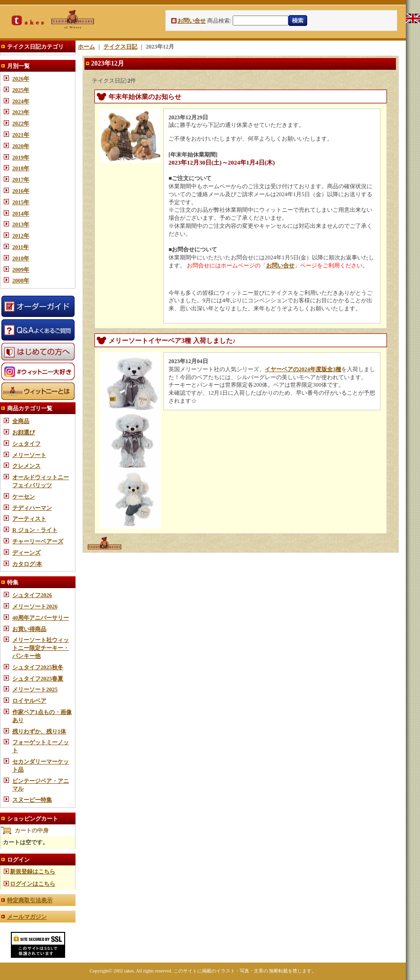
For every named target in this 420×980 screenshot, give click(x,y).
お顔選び (24, 432)
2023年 (21, 112)
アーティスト (29, 519)
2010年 (21, 258)
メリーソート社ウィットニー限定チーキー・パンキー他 (41, 648)
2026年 (21, 79)
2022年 (21, 124)
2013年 (21, 224)
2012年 (21, 236)
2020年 (21, 146)
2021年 (21, 135)
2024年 (21, 101)
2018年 (21, 168)
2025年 (21, 90)
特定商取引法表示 (30, 900)
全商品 (21, 421)
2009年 (21, 270)
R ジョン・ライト (35, 530)
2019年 (21, 158)
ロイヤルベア (29, 701)
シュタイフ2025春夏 (38, 679)
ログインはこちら (33, 884)
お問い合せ (192, 21)
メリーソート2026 (35, 606)
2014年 (21, 214)
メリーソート (29, 455)
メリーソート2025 (35, 689)
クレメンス (26, 466)
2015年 (21, 202)
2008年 (21, 281)
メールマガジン (27, 917)
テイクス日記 (120, 47)
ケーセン (24, 497)
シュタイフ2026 (32, 595)
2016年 (21, 191)
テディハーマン (32, 508)
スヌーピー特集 (32, 800)
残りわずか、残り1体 (39, 731)
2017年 (21, 180)
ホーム (86, 47)
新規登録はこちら (33, 872)
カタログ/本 (27, 564)
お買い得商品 (29, 629)
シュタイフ (26, 444)
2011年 (21, 247)
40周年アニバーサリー (41, 618)
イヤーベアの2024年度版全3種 (303, 369)
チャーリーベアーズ (38, 541)
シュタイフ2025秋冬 (38, 667)
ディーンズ (26, 553)
